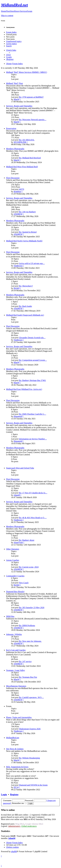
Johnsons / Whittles (14, 634)
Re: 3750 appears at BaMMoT (31, 97)
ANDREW (18, 214)
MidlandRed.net (13, 738)
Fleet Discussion (13, 178)
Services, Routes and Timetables (19, 106)
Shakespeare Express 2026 (30, 729)
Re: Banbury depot (27, 540)
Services (23, 11)
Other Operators (13, 549)
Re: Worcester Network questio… (33, 120)
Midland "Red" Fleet (14, 83)
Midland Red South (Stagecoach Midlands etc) (25, 315)
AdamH (17, 495)
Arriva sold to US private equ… (32, 263)
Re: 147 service (25, 661)
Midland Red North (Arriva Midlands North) (24, 241)
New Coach (24, 583)
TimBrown (18, 266)
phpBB (14, 851)
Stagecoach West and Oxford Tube (20, 468)
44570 (21, 189)
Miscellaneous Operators (16, 686)
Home (3, 11)
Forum (29, 11)
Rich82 (17, 288)
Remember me (19, 803)
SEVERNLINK (20, 142)
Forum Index (11, 32)
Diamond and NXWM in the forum (33, 785)
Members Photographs (15, 149)
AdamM (12, 838)
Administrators (14, 826)
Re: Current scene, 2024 (29, 567)
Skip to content (7, 16)
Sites (12, 11)
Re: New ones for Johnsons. (30, 641)
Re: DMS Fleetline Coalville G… (33, 414)
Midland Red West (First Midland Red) (22, 167)
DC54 (16, 787)
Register (14, 795)
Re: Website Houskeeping (29, 758)
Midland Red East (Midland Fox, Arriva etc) (24, 389)
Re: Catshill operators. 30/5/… (31, 697)
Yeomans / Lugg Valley (16, 670)
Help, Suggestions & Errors (17, 767)
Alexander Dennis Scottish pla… (32, 338)
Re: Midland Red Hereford (30, 158)
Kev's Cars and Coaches (16, 650)
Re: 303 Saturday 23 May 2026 (32, 608)
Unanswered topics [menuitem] (14, 41)
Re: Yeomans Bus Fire (28, 677)
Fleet (8, 11)
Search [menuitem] (9, 46)
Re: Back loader (25, 306)
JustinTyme (18, 542)
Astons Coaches (13, 560)
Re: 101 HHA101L (27, 140)
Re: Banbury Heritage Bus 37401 (32, 380)
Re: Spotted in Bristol (28, 232)
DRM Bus (10, 616)
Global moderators (29, 826)
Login (4, 795)
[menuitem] (8, 55)
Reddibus (17, 191)
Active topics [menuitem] (11, 44)
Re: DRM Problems (27, 625)
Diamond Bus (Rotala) (15, 592)
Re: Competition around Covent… (33, 360)
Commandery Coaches (15, 576)
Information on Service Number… (33, 439)
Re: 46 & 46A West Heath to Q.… (33, 518)
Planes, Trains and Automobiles (19, 717)
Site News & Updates (15, 749)
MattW (16, 99)
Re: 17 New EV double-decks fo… (33, 493)
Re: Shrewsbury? (26, 286)
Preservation (11, 128)
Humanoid (18, 416)
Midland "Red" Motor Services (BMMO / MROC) (27, 72)
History (17, 11)
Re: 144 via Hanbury (27, 212)
